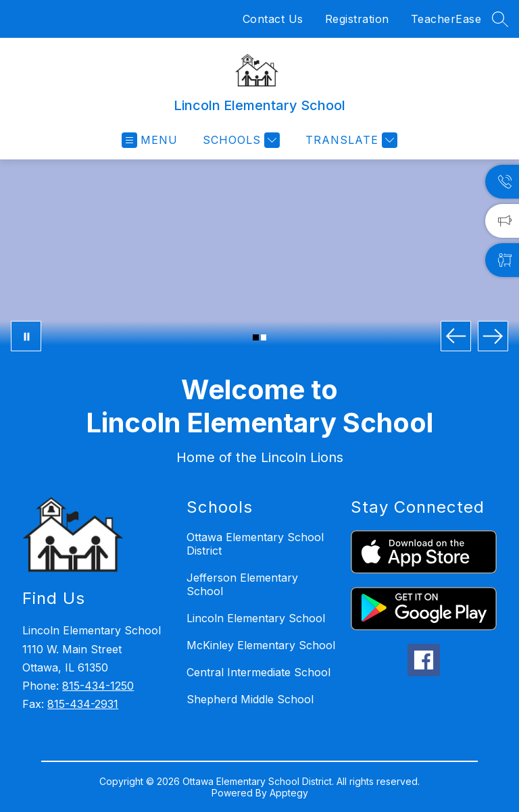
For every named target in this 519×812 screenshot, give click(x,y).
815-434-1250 (98, 686)
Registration (357, 19)
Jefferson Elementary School (242, 584)
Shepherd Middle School (250, 699)
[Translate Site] (350, 140)
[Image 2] (264, 337)
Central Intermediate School (258, 672)
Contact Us (273, 19)
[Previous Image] (456, 336)
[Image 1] (256, 337)
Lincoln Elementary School (256, 618)
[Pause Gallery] (26, 336)
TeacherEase (446, 19)
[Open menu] (150, 140)
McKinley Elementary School (261, 645)
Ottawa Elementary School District (255, 544)
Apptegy (289, 793)
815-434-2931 (83, 704)
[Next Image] (493, 336)
